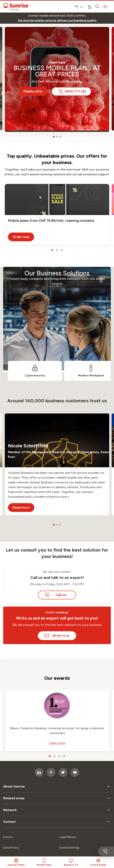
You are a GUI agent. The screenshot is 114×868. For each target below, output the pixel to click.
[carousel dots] (54, 137)
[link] (57, 21)
